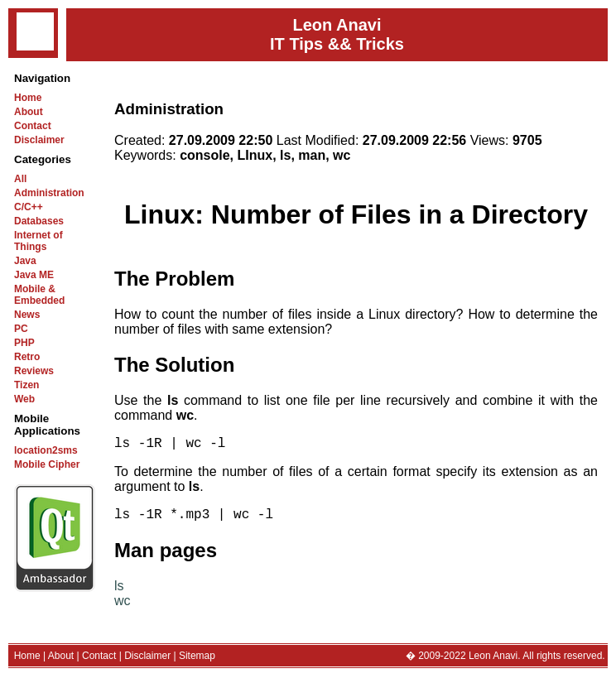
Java (25, 261)
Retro (27, 357)
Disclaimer (39, 140)
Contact (33, 126)
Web (24, 399)
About (29, 112)
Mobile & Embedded (39, 295)
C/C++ (29, 207)
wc (123, 607)
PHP (24, 343)
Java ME (34, 275)
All (20, 179)
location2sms (46, 450)
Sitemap (197, 662)
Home (28, 98)
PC (21, 329)
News (27, 315)
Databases (39, 221)
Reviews (34, 371)
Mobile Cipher (47, 464)
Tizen (26, 385)
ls (119, 592)
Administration (49, 193)
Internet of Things (38, 241)
